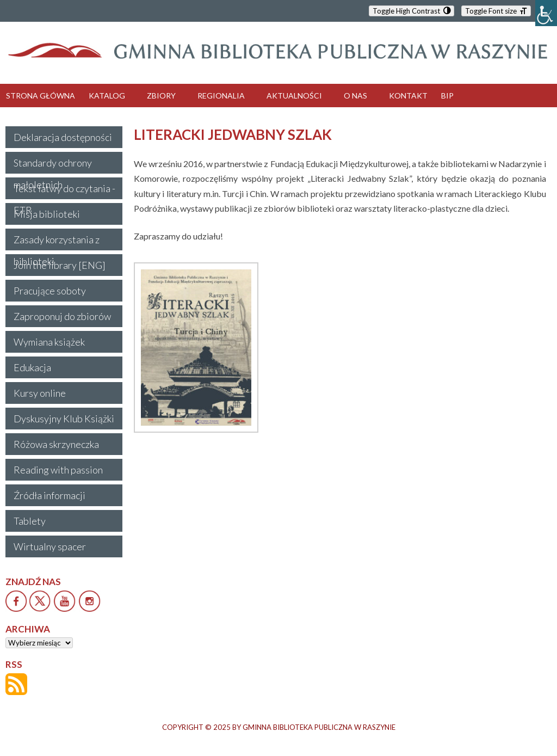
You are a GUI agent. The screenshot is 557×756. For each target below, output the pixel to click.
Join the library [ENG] (60, 265)
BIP (447, 96)
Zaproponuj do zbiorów (62, 316)
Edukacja (32, 367)
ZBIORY (161, 96)
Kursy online (40, 393)
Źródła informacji (49, 495)
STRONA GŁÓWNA (41, 96)
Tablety (30, 521)
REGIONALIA (221, 96)
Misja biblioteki (47, 214)
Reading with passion (58, 470)
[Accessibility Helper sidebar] (546, 13)
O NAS (355, 96)
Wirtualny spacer (50, 546)
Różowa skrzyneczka (56, 444)
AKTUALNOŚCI (294, 96)
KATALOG (107, 96)
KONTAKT (408, 96)
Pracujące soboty (50, 291)
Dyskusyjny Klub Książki (64, 419)
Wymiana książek (49, 342)
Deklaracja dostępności (63, 137)
